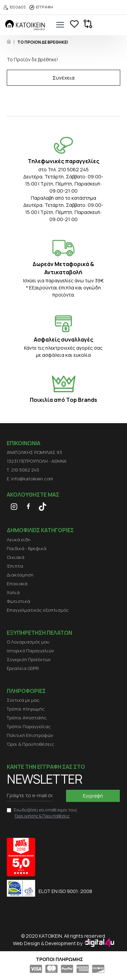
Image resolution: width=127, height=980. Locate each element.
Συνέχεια (63, 78)
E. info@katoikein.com (30, 479)
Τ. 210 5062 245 (23, 470)
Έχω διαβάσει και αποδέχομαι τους (42, 813)
